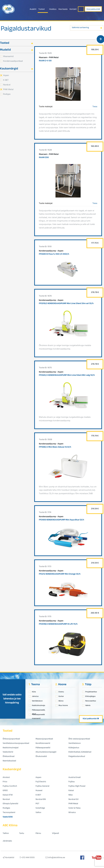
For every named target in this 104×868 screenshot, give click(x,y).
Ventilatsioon (37, 700)
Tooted (42, 9)
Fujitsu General (42, 786)
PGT (37, 804)
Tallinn (6, 834)
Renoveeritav (91, 700)
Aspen (6, 75)
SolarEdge (40, 808)
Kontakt (73, 9)
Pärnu (38, 834)
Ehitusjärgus (90, 696)
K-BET (6, 80)
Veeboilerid (8, 752)
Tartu (22, 834)
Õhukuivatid (41, 757)
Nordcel (7, 85)
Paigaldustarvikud (26, 29)
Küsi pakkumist (93, 9)
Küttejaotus (74, 748)
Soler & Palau (75, 808)
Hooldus (53, 9)
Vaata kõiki (8, 817)
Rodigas (7, 94)
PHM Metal (8, 89)
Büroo (61, 700)
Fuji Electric (41, 782)
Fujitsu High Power (77, 786)
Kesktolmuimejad (11, 748)
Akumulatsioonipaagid (46, 752)
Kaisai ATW (8, 795)
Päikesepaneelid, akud (39, 709)
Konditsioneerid (43, 743)
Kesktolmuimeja (38, 705)
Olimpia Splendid (10, 804)
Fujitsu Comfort (10, 786)
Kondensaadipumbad (13, 61)
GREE (5, 791)
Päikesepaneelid (43, 748)
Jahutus (35, 696)
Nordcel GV (74, 800)
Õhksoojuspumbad (11, 739)
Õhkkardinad (9, 757)
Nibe (71, 795)
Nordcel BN (41, 800)
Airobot (6, 778)
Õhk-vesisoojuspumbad (79, 739)
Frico (5, 782)
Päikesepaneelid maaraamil (38, 714)
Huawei (39, 791)
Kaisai (71, 791)
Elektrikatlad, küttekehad (80, 752)
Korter (61, 696)
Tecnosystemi (9, 813)
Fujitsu (72, 782)
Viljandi (55, 834)
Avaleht (33, 9)
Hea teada (63, 9)
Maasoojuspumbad (44, 739)
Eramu (61, 691)
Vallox (38, 813)
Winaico (72, 813)
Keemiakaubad (9, 761)
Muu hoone (63, 705)
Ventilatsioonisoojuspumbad (16, 743)
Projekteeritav (91, 691)
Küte (34, 691)
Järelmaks (7, 841)
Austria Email (75, 778)
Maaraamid (8, 56)
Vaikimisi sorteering (80, 28)
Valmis (88, 705)
